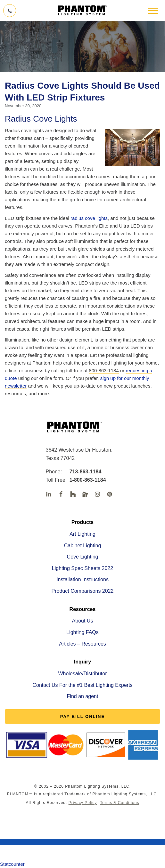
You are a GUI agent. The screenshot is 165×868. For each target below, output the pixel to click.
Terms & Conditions (120, 803)
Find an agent (83, 696)
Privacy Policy (83, 803)
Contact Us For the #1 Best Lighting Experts (82, 685)
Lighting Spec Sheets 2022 (82, 568)
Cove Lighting (83, 557)
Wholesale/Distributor (82, 674)
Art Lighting (82, 534)
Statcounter (12, 864)
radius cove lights (89, 218)
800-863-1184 (104, 370)
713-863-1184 (81, 472)
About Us (83, 621)
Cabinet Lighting (83, 546)
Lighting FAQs (82, 632)
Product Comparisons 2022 (83, 591)
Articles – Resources (82, 644)
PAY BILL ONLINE (82, 716)
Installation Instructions (82, 579)
